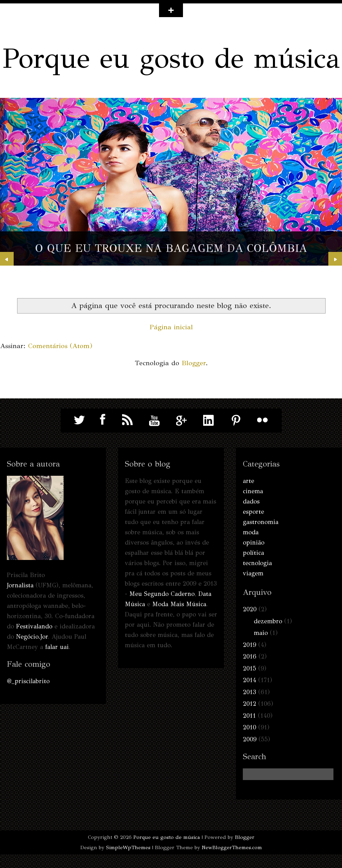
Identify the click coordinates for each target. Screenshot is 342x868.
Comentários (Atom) (60, 346)
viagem (253, 573)
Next (335, 259)
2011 (249, 716)
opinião (254, 542)
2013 (249, 692)
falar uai (57, 647)
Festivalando (34, 626)
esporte (253, 512)
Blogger (194, 363)
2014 (249, 680)
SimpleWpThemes (128, 847)
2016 (250, 656)
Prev (7, 259)
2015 (249, 668)
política (253, 553)
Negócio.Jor (32, 637)
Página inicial (171, 327)
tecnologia (257, 563)
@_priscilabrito (28, 681)
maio (261, 633)
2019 (249, 645)
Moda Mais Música (179, 604)
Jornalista (20, 585)
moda (251, 532)
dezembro (268, 621)
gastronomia (261, 522)
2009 (250, 739)
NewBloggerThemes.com (232, 847)
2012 (249, 704)
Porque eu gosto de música (171, 58)
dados (251, 501)
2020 (250, 609)
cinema (253, 491)
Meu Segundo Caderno (162, 594)
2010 (249, 727)
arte (248, 481)
